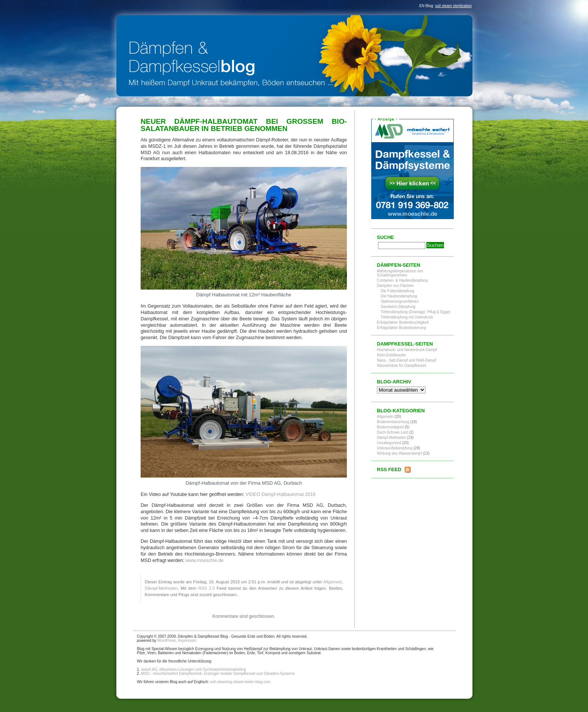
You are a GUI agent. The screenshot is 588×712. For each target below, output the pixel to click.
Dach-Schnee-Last (392, 432)
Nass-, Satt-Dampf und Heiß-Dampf (406, 360)
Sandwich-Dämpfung (398, 307)
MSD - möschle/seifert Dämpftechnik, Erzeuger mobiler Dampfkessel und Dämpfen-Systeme (218, 674)
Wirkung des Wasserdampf (399, 453)
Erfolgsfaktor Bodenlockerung (401, 328)
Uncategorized (389, 443)
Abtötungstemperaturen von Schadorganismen (400, 273)
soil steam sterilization (453, 6)
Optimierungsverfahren (400, 301)
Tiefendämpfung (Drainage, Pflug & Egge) (415, 312)
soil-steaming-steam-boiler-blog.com (240, 682)
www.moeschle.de (205, 560)
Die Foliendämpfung (397, 291)
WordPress (166, 641)
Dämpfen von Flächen (395, 286)
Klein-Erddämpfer (391, 355)
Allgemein (333, 582)
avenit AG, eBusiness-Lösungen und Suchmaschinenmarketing (193, 669)
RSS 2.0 (207, 588)
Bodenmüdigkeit (390, 427)
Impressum (187, 641)
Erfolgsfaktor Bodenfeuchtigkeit (403, 322)
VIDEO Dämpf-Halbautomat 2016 (281, 494)
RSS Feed (389, 469)
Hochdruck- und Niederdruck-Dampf (407, 350)
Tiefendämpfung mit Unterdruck (407, 317)
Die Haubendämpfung (399, 296)
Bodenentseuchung (393, 422)
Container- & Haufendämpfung (402, 280)
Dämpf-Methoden (161, 588)
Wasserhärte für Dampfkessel (401, 366)
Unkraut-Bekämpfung (395, 448)
